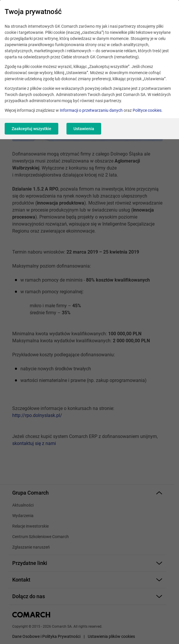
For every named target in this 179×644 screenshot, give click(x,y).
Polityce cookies (147, 110)
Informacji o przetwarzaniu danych (91, 110)
